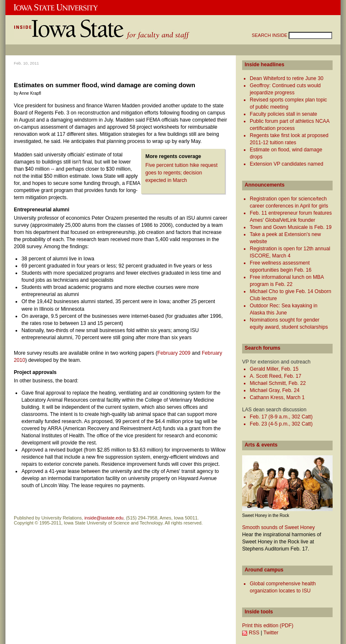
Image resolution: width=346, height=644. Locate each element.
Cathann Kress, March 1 (277, 397)
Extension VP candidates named (286, 164)
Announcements (265, 185)
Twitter (271, 633)
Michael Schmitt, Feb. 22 (278, 383)
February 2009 (174, 353)
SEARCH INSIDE (270, 35)
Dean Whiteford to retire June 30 (287, 78)
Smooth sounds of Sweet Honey (279, 527)
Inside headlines (265, 65)
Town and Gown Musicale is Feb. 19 (290, 227)
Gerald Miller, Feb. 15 (274, 369)
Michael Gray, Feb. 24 (275, 390)
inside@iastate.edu (104, 518)
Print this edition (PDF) (268, 626)
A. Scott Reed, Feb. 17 (275, 376)
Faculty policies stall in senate (283, 114)
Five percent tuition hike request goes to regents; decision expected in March (181, 173)
